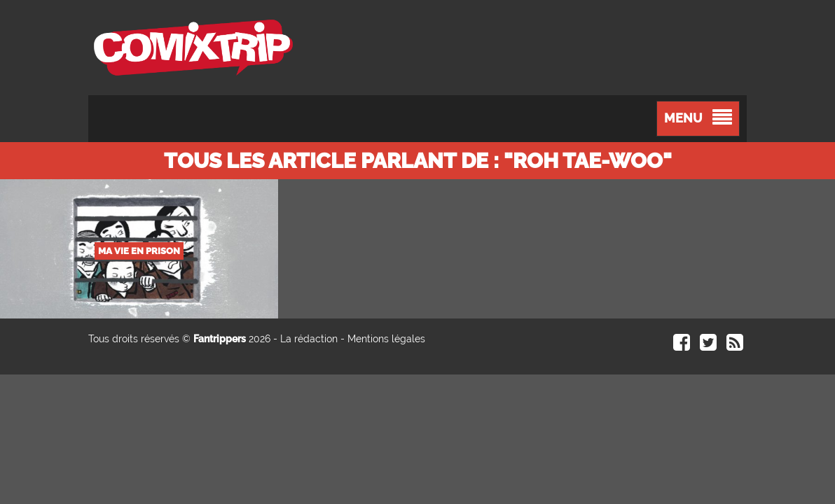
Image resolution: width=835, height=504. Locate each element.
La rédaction (309, 339)
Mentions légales (386, 339)
